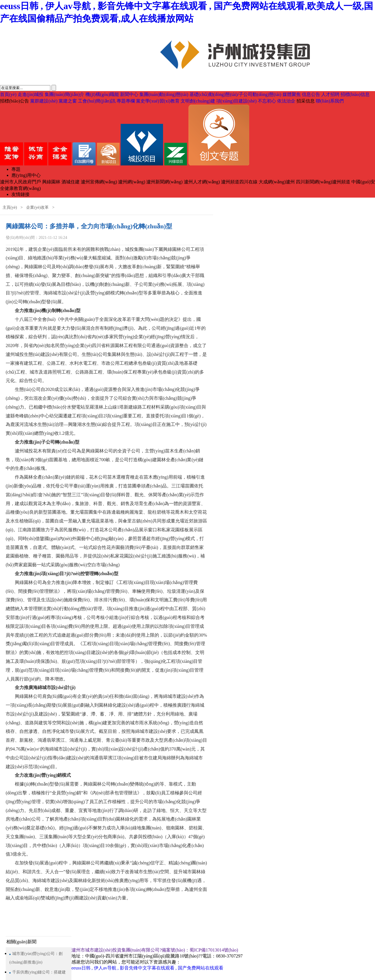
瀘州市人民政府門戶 (20, 182)
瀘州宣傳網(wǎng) (99, 182)
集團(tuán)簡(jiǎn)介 (64, 94)
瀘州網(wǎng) (132, 182)
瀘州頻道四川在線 (239, 182)
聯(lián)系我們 (330, 101)
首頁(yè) (8, 94)
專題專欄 (126, 101)
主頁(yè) (10, 207)
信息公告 (311, 94)
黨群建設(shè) (44, 101)
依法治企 (286, 101)
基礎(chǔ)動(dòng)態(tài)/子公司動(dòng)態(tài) (235, 94)
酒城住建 (71, 182)
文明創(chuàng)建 (198, 101)
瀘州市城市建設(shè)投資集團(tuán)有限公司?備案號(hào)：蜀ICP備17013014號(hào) (155, 950)
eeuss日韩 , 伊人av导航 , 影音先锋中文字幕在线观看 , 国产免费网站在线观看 (147, 968)
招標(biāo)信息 (355, 94)
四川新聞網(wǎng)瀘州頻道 (323, 182)
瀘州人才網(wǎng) (202, 182)
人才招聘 (330, 94)
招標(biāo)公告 (15, 101)
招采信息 (306, 101)
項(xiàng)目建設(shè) (236, 101)
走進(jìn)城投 (31, 94)
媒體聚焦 (292, 94)
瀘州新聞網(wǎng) (164, 182)
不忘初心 (267, 101)
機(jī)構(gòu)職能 (102, 94)
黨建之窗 (68, 101)
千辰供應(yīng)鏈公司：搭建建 (39, 972)
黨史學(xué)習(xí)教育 (158, 101)
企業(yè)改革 (37, 207)
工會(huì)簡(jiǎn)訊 (97, 101)
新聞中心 (129, 94)
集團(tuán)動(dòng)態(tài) (164, 94)
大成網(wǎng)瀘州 (277, 182)
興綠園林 (51, 182)
